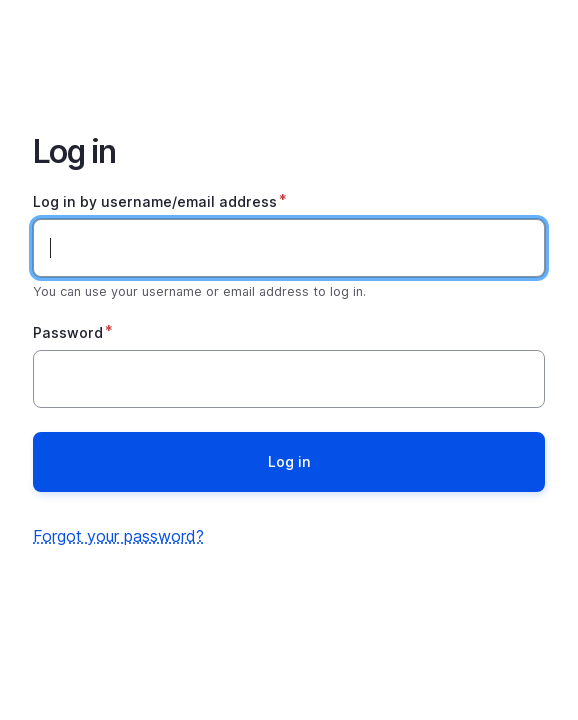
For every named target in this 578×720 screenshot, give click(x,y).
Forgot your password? (118, 536)
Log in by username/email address (155, 201)
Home (289, 52)
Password (68, 332)
